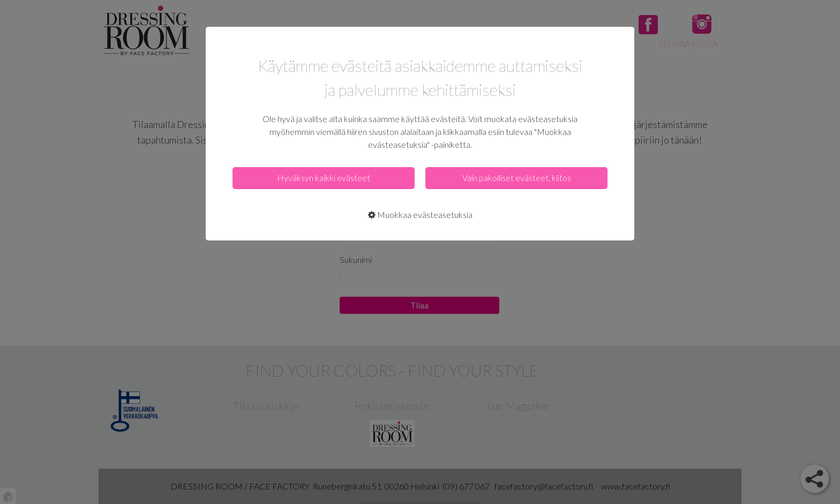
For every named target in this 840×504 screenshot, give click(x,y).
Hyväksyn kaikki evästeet (324, 178)
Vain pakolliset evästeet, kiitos (517, 178)
